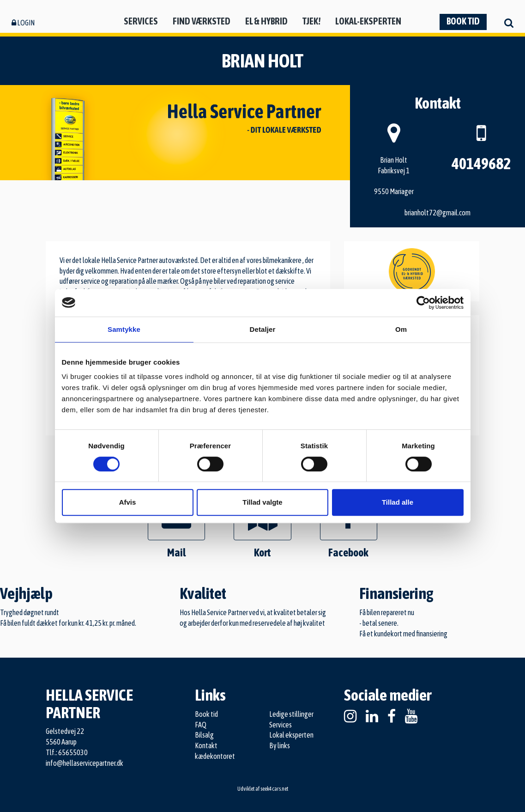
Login (23, 23)
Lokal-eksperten (368, 21)
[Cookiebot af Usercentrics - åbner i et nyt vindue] (423, 303)
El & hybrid (266, 21)
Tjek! (311, 21)
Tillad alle (398, 502)
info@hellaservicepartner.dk (84, 763)
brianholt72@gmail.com (437, 213)
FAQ (201, 725)
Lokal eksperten (291, 735)
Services (141, 21)
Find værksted (202, 21)
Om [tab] (401, 329)
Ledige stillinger (291, 714)
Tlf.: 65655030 (67, 752)
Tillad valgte (262, 502)
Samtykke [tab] (124, 329)
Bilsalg (204, 735)
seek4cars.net (274, 789)
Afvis (128, 502)
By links (280, 745)
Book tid (463, 21)
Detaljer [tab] (263, 329)
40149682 (481, 163)
